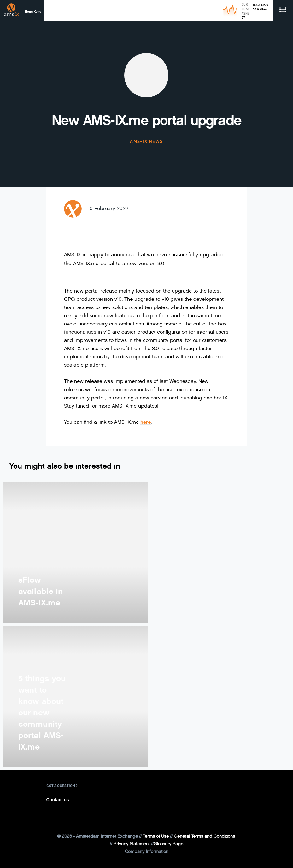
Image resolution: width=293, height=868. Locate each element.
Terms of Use (156, 836)
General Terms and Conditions (204, 836)
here (146, 422)
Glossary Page (168, 844)
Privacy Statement (132, 844)
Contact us (58, 800)
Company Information (147, 851)
